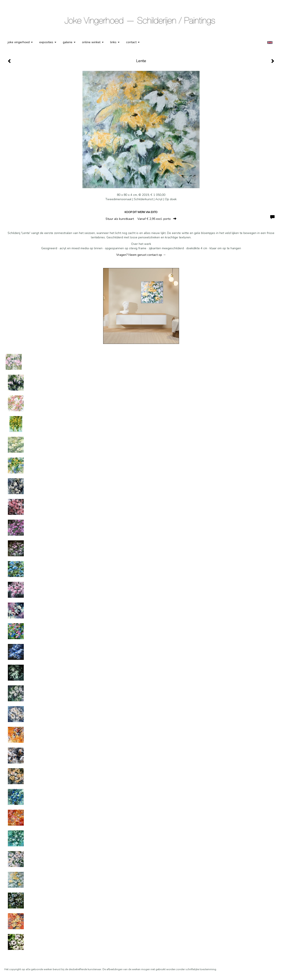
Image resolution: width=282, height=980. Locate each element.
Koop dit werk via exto (141, 212)
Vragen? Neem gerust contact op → (141, 255)
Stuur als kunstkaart (141, 219)
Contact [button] (133, 42)
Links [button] (115, 42)
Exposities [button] (48, 42)
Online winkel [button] (93, 42)
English (270, 43)
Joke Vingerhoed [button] (20, 42)
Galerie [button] (69, 42)
